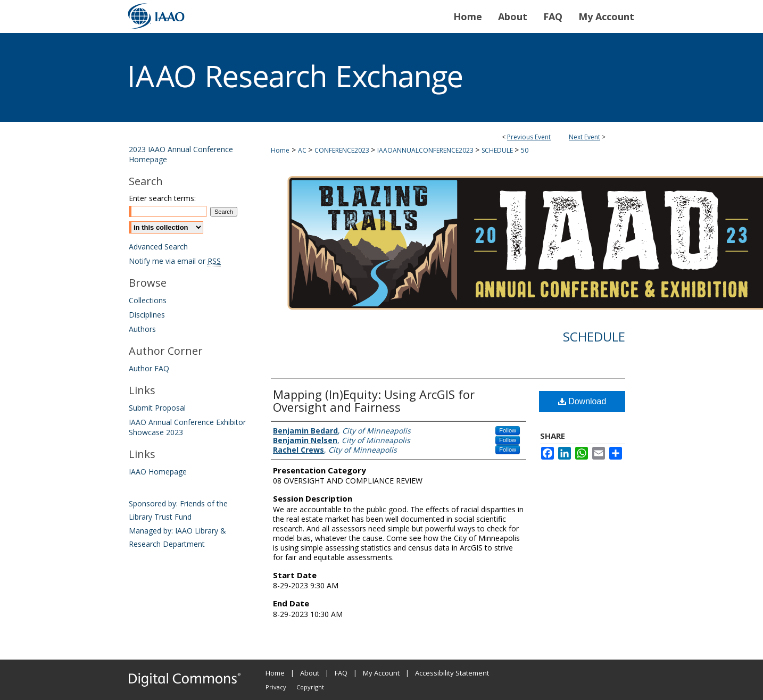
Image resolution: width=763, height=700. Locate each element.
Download (582, 401)
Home (280, 150)
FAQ (341, 673)
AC (303, 150)
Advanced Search (158, 247)
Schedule (594, 336)
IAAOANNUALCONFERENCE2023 (426, 150)
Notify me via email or (175, 261)
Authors (142, 329)
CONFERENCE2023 (343, 150)
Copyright (310, 687)
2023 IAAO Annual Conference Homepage (181, 154)
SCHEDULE (498, 150)
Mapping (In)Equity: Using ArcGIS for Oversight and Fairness (374, 401)
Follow (508, 430)
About (310, 673)
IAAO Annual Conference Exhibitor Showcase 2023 (187, 427)
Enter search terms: (162, 198)
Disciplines (147, 315)
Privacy (276, 687)
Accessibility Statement (452, 673)
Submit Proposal (157, 408)
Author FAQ (149, 368)
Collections (148, 300)
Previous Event (529, 137)
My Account (381, 673)
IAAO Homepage (158, 472)
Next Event (584, 137)
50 (525, 150)
